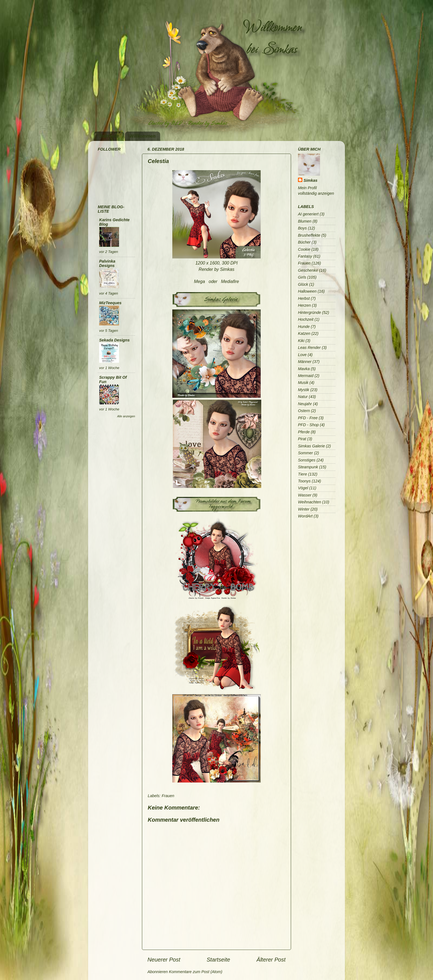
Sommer (305, 453)
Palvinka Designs (107, 263)
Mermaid (306, 376)
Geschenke (308, 270)
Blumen (305, 221)
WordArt (305, 516)
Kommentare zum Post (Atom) (196, 972)
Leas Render (309, 348)
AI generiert (308, 214)
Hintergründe (309, 313)
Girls (302, 277)
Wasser (305, 495)
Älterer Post (271, 960)
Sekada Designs (114, 340)
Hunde (304, 327)
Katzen (304, 333)
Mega (200, 281)
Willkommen (142, 136)
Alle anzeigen (126, 416)
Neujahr (305, 404)
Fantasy (305, 256)
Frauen (168, 796)
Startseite (109, 136)
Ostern (304, 411)
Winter (304, 509)
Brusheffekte (309, 235)
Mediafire (230, 281)
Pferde (304, 432)
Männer (305, 362)
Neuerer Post (164, 960)
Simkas (310, 180)
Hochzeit (306, 319)
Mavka (304, 369)
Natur (303, 397)
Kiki (301, 341)
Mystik (304, 390)
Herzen (304, 305)
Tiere (303, 474)
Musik (303, 383)
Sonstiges (307, 460)
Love (302, 355)
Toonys (304, 481)
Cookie (304, 249)
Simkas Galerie (311, 446)
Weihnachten (310, 502)
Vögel (303, 488)
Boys (302, 228)
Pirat (302, 439)
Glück (303, 284)
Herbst (304, 298)
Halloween (307, 291)
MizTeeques (110, 303)
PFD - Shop (308, 425)
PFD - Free (308, 418)
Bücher (304, 242)
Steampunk (308, 467)
